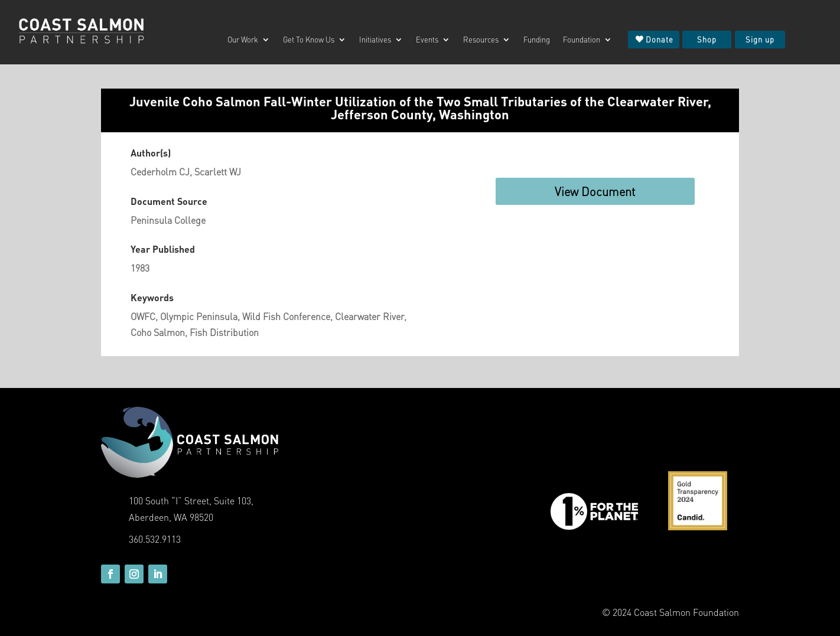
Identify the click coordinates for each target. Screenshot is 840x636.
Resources (481, 40)
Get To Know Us (309, 40)
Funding (537, 40)
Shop (707, 39)
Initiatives (375, 40)
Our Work (243, 40)
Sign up (760, 39)
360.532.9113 (155, 539)
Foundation (582, 40)
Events (427, 40)
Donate (660, 39)
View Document (595, 191)
